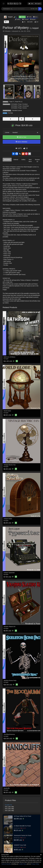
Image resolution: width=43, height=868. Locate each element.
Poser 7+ (12, 102)
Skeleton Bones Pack (10, 680)
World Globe (7, 411)
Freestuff (25, 19)
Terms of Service (6, 864)
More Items (30, 160)
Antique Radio (8, 519)
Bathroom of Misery (9, 357)
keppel (35, 28)
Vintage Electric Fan (10, 465)
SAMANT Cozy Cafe (20, 845)
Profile (29, 17)
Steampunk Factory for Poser (23, 835)
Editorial (16, 160)
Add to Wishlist (21, 142)
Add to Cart (21, 137)
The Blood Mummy (9, 734)
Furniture (25, 104)
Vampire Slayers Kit (10, 626)
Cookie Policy (23, 864)
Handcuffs (7, 788)
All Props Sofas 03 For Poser (23, 816)
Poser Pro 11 (19, 102)
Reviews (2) (37, 160)
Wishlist (33, 19)
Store (36, 17)
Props (20, 104)
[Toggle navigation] (4, 4)
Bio (6, 22)
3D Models (14, 104)
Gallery (18, 19)
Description (7, 160)
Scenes (25, 108)
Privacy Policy (35, 864)
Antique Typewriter (9, 573)
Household (26, 106)
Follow (22, 17)
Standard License (17, 110)
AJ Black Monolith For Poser (22, 826)
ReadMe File (9, 805)
